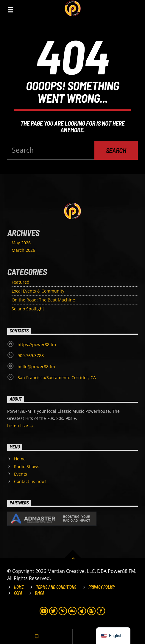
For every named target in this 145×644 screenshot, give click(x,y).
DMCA (40, 593)
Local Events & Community (38, 291)
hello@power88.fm (36, 366)
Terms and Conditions (56, 587)
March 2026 (23, 250)
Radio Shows (27, 466)
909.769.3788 (31, 355)
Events (21, 474)
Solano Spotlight (28, 309)
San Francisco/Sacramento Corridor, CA (57, 378)
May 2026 (21, 243)
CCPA (18, 593)
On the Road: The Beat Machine (43, 300)
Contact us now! (30, 481)
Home (20, 459)
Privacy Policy (102, 587)
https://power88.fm (37, 344)
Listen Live (20, 426)
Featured (21, 282)
